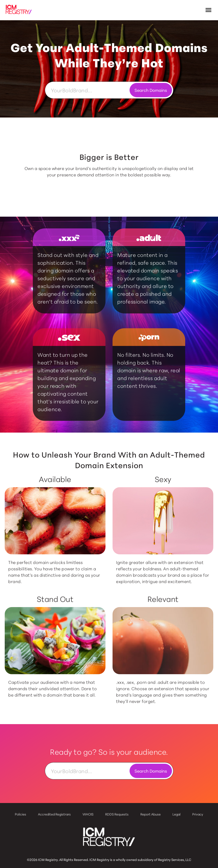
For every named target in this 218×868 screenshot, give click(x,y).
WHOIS (88, 814)
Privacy (198, 814)
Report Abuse (151, 814)
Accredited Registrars (54, 814)
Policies (21, 814)
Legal (176, 814)
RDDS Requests (117, 814)
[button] (209, 10)
